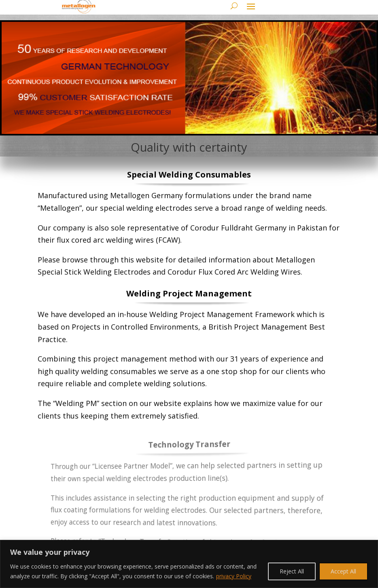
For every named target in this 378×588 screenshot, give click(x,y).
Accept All (343, 571)
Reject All (292, 571)
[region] (189, 564)
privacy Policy (234, 576)
